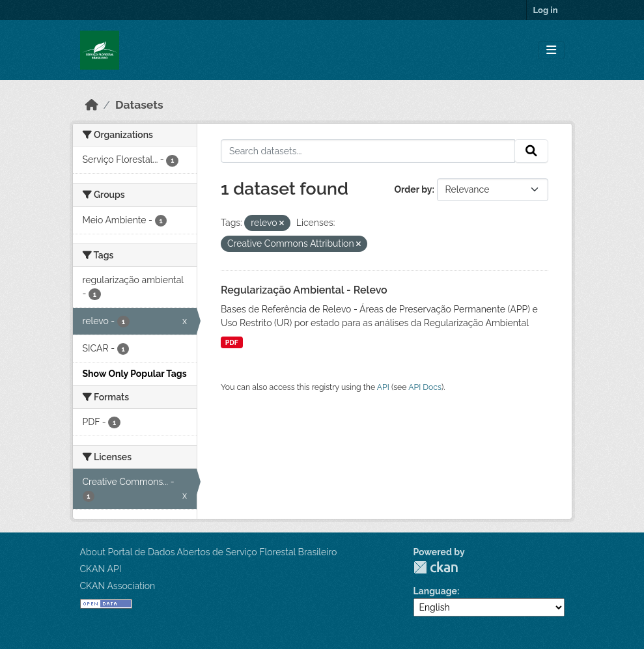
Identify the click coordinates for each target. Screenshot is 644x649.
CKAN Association (118, 586)
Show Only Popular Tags (135, 374)
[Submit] (531, 151)
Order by (413, 189)
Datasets (139, 105)
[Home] (92, 105)
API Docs (425, 387)
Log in (546, 10)
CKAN (436, 567)
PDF (232, 342)
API (383, 387)
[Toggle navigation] (551, 50)
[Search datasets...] (368, 151)
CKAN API (101, 569)
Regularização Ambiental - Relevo (304, 290)
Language (436, 591)
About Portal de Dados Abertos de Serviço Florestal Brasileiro (209, 552)
